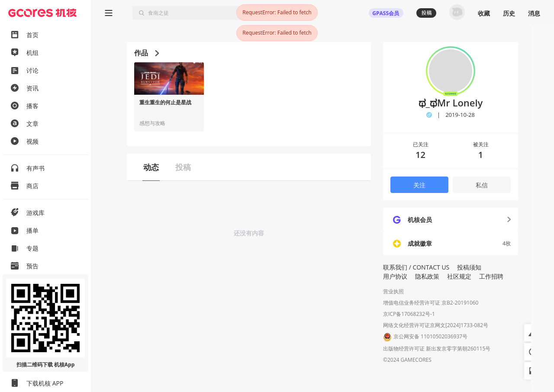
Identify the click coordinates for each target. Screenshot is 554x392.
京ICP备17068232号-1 (409, 314)
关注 (419, 185)
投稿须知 (469, 267)
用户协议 (395, 276)
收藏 (484, 13)
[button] (533, 333)
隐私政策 (427, 276)
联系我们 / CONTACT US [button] (416, 267)
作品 (147, 53)
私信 (482, 185)
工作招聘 (491, 276)
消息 (534, 13)
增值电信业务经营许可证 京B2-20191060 (431, 303)
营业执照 (393, 291)
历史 (509, 13)
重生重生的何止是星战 (165, 103)
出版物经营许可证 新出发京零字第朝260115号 (437, 349)
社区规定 (459, 276)
